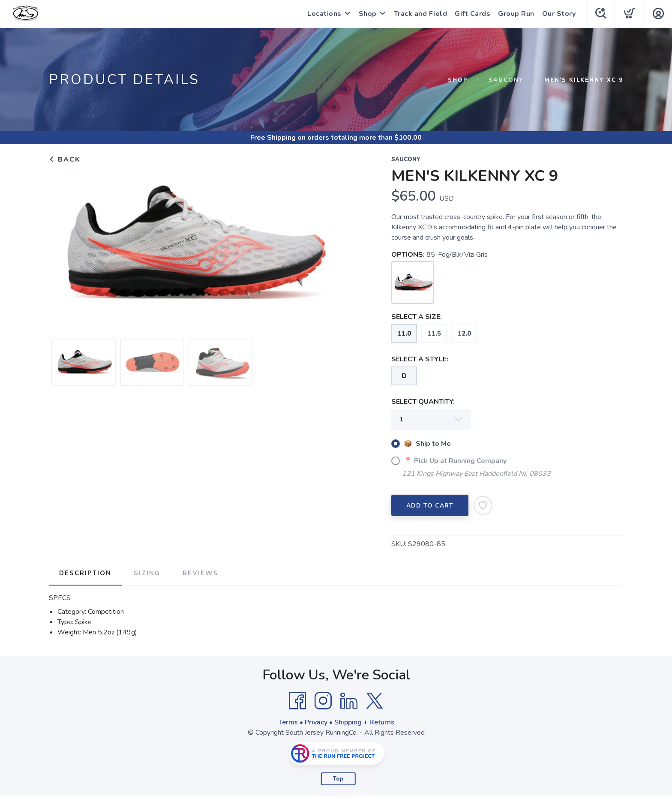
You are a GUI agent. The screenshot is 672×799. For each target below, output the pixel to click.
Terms (288, 722)
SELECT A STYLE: (420, 359)
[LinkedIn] (349, 701)
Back (65, 159)
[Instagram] (323, 701)
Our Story (559, 14)
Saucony (506, 80)
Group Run (516, 14)
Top (338, 779)
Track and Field (421, 14)
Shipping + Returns (364, 722)
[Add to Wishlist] (483, 505)
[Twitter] (375, 701)
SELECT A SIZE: (417, 317)
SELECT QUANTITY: (423, 402)
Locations (324, 14)
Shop (368, 14)
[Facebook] (297, 701)
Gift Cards (472, 14)
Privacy (316, 722)
